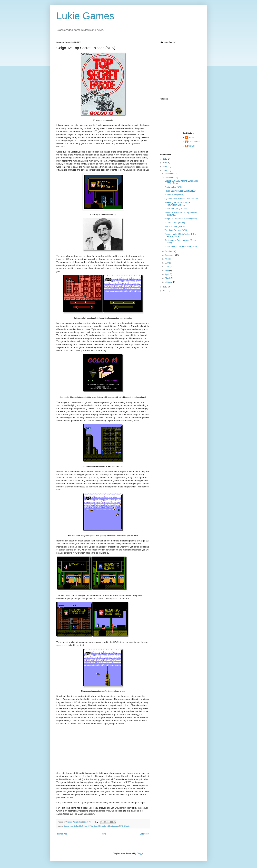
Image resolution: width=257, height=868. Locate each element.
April (167, 274)
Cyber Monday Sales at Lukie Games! (181, 199)
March (168, 278)
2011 (165, 170)
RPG (121, 826)
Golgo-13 (78, 826)
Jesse (191, 137)
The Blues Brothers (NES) (176, 230)
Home (104, 834)
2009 (165, 291)
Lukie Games (85, 16)
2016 (165, 159)
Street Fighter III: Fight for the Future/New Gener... (177, 204)
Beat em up (68, 826)
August (168, 259)
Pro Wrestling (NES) (173, 187)
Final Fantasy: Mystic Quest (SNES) (180, 191)
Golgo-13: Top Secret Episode (94, 826)
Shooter (127, 826)
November (170, 177)
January (169, 282)
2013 (165, 163)
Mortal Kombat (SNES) (175, 226)
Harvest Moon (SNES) (174, 195)
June (167, 267)
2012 (165, 166)
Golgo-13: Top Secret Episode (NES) (181, 219)
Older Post (144, 834)
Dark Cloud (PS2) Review (176, 209)
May (167, 271)
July (167, 263)
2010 (165, 287)
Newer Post (62, 834)
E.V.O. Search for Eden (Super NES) (181, 246)
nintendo (115, 826)
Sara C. (192, 146)
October (169, 251)
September (170, 255)
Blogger (140, 853)
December (170, 174)
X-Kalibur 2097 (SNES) (175, 223)
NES (109, 826)
